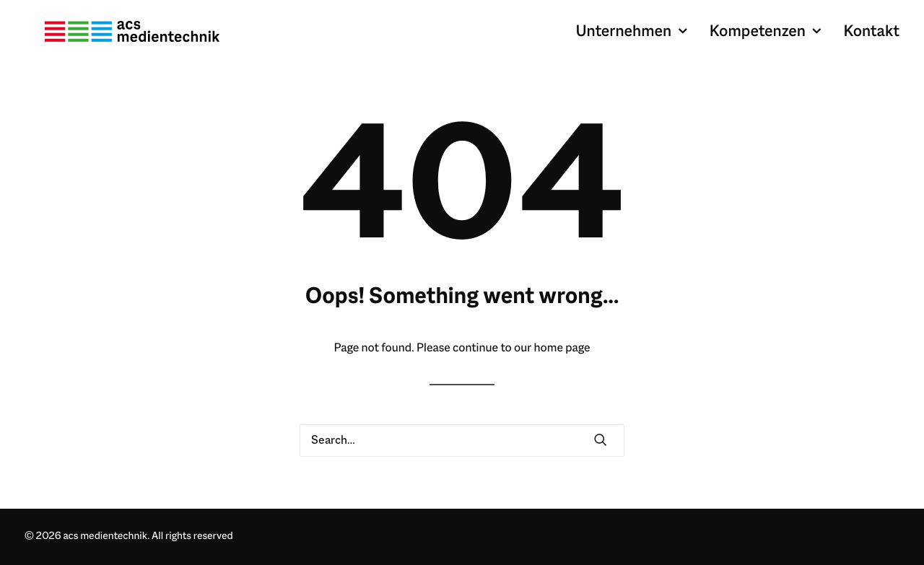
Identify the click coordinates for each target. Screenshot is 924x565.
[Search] (462, 441)
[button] (601, 441)
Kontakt (871, 40)
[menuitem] (636, 40)
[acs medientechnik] (145, 40)
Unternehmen (631, 40)
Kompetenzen (765, 40)
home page (562, 348)
